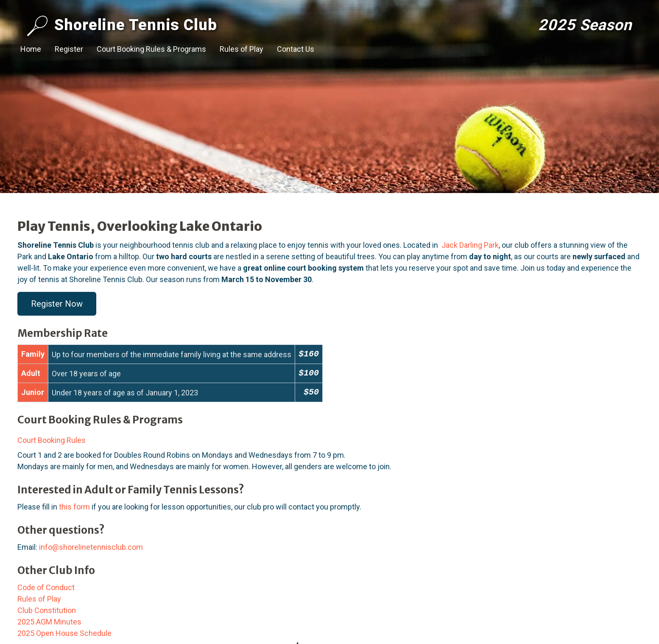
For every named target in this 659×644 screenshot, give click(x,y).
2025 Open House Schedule (64, 633)
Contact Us (296, 49)
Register (69, 49)
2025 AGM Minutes (49, 622)
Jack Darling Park (470, 245)
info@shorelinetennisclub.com (91, 547)
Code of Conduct (46, 587)
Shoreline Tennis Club (122, 26)
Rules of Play (242, 49)
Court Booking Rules (52, 440)
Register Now (57, 304)
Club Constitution (47, 610)
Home (31, 49)
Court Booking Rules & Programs (151, 49)
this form (74, 507)
